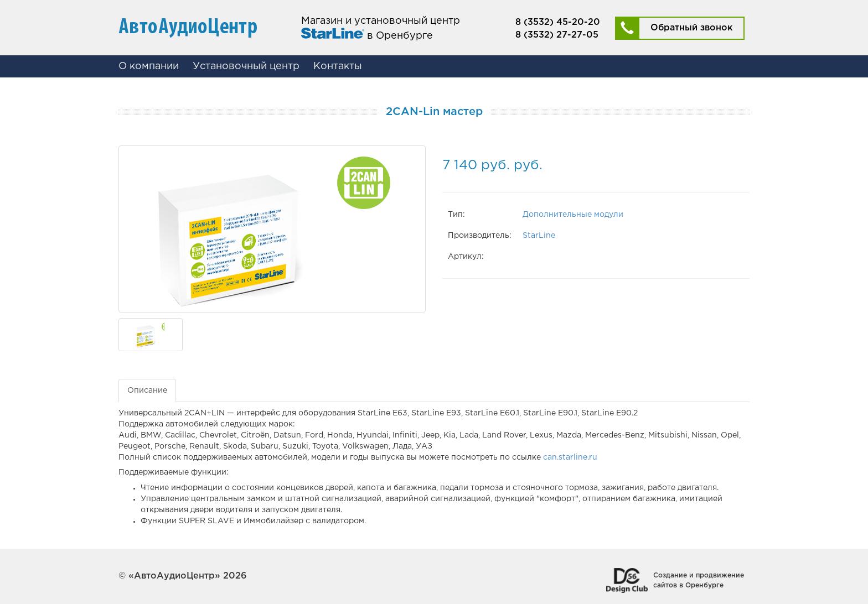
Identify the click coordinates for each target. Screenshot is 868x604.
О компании (149, 66)
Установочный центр (246, 66)
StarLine (539, 236)
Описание (147, 390)
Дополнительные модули (573, 215)
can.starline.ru (570, 457)
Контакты (338, 66)
